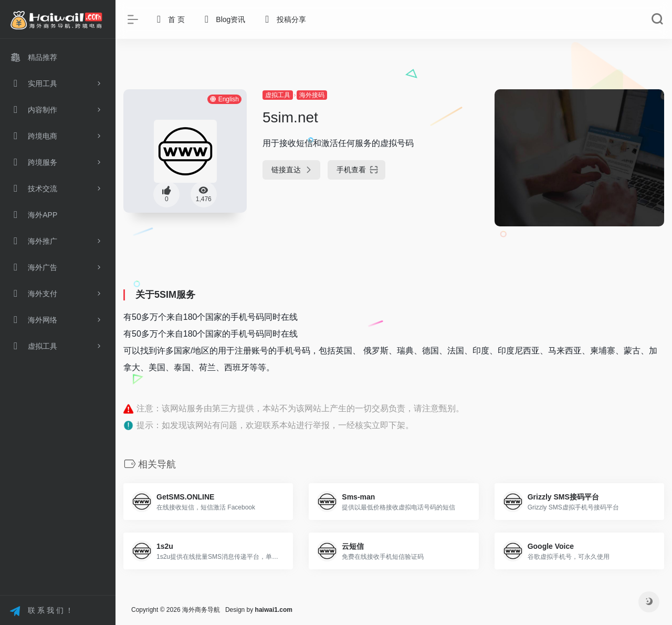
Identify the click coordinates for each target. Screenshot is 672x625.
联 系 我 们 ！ (41, 611)
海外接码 (312, 95)
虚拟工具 (278, 95)
